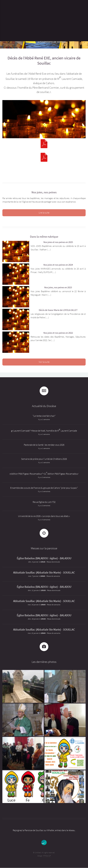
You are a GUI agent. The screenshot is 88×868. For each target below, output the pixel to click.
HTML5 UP (47, 856)
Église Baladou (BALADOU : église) (37, 558)
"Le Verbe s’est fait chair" (44, 416)
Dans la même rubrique (44, 237)
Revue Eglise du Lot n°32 (44, 502)
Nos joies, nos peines (44, 192)
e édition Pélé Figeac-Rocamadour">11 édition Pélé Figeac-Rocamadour (44, 474)
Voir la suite (44, 362)
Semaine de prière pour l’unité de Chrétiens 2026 (44, 459)
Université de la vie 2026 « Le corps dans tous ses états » (44, 516)
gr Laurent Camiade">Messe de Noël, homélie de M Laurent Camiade (44, 431)
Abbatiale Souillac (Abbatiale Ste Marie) (37, 573)
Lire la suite (44, 213)
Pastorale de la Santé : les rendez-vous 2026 (44, 445)
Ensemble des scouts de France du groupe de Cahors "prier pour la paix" (44, 488)
